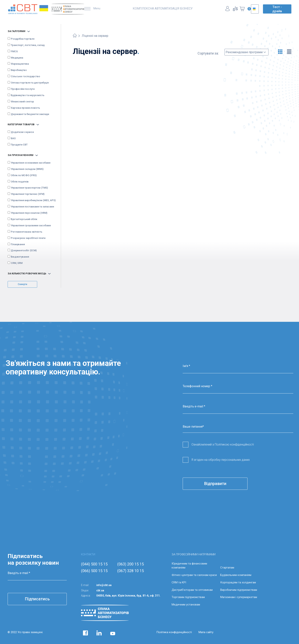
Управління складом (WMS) (27, 169)
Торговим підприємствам (188, 597)
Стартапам (227, 568)
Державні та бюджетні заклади (30, 114)
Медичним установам (186, 605)
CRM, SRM (17, 263)
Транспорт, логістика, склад (28, 45)
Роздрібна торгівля (23, 39)
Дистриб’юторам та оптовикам (192, 590)
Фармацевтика (20, 64)
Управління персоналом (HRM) (29, 213)
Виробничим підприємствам (239, 590)
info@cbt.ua (104, 585)
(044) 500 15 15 (94, 564)
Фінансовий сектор (22, 102)
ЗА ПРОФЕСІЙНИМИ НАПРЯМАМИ (194, 554)
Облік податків (20, 182)
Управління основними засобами (31, 163)
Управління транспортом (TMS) (29, 188)
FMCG (14, 51)
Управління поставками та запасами (32, 207)
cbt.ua (100, 590)
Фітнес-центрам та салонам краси (194, 575)
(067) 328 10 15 (131, 571)
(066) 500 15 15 (94, 571)
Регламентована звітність (27, 232)
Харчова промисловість (25, 108)
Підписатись (37, 599)
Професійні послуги (23, 89)
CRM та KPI (179, 582)
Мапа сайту (206, 632)
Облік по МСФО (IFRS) (24, 175)
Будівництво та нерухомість (28, 95)
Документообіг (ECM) (24, 250)
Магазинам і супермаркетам (239, 597)
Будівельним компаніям (236, 575)
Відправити (215, 484)
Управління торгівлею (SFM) (28, 194)
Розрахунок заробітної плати (28, 238)
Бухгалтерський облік (24, 219)
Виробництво (19, 70)
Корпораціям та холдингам (238, 582)
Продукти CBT (19, 145)
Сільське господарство (25, 76)
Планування (18, 244)
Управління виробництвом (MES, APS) (33, 200)
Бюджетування (20, 257)
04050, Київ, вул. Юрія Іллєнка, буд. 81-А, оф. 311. (128, 596)
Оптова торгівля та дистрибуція (30, 83)
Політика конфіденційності (174, 632)
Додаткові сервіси (22, 132)
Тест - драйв (277, 9)
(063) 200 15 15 (131, 564)
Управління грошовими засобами (31, 225)
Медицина (17, 58)
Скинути (22, 284)
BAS (13, 138)
